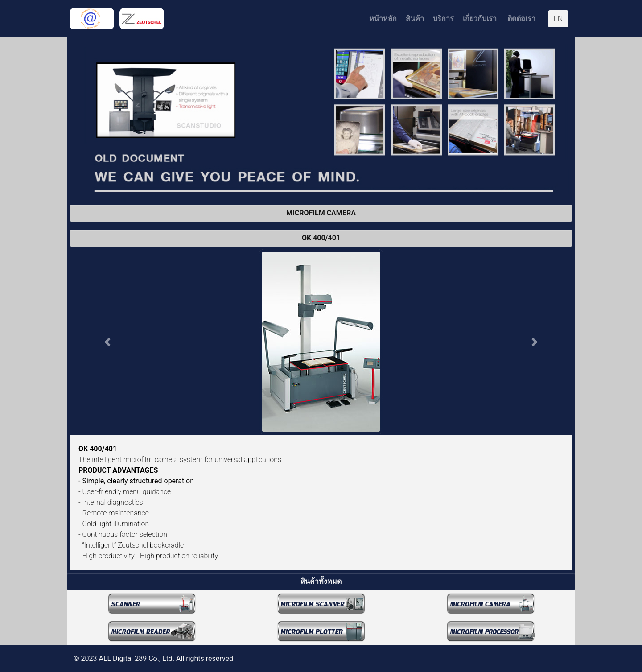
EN (558, 19)
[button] (107, 342)
